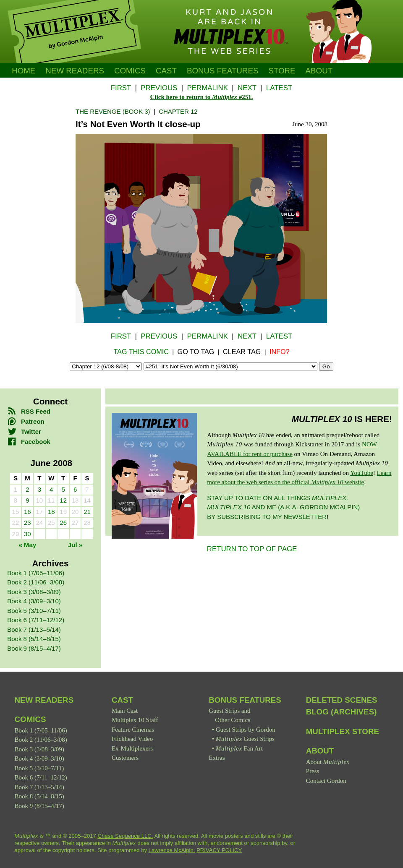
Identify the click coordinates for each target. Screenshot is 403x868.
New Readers (75, 71)
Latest (279, 88)
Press (313, 771)
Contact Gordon (326, 781)
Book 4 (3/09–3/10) (34, 601)
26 (63, 523)
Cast (166, 71)
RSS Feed (29, 411)
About (319, 71)
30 (27, 534)
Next (247, 88)
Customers (125, 758)
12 (63, 500)
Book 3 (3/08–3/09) (34, 592)
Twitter (24, 431)
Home (24, 71)
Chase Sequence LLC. (126, 836)
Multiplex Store (343, 731)
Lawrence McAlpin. (172, 850)
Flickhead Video (132, 739)
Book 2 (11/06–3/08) (36, 582)
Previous (159, 88)
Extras (217, 758)
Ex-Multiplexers (132, 748)
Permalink (207, 88)
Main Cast (125, 711)
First (121, 88)
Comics (130, 71)
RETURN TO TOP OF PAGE (252, 549)
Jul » (75, 545)
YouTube (362, 473)
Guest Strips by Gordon (246, 730)
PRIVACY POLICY (219, 850)
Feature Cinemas (133, 730)
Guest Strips (245, 739)
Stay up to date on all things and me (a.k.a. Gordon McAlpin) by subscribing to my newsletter (283, 507)
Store (282, 71)
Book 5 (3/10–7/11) (34, 611)
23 (27, 523)
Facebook (29, 442)
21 (87, 512)
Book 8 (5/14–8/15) (34, 639)
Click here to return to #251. (202, 97)
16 (27, 512)
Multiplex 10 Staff (135, 720)
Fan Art (239, 748)
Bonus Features (245, 700)
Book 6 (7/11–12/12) (36, 620)
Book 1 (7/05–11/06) (36, 573)
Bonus (223, 71)
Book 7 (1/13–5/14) (34, 629)
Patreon (26, 421)
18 (51, 512)
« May (28, 545)
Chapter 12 (178, 111)
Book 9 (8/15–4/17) (34, 648)
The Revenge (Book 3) (113, 111)
